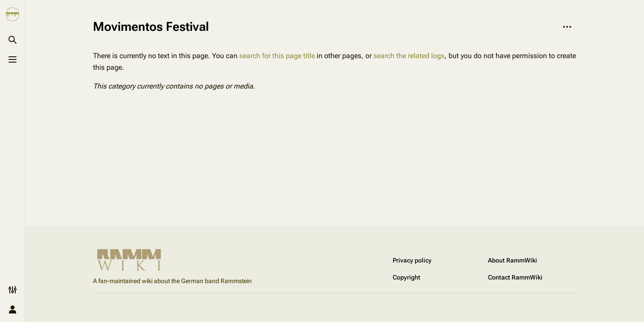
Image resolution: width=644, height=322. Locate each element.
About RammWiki (513, 260)
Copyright (407, 277)
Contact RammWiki (515, 277)
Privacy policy (412, 260)
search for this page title (277, 56)
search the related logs (409, 56)
